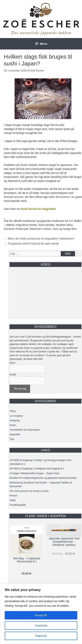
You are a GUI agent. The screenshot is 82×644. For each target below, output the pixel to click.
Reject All (41, 636)
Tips (12, 439)
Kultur (13, 425)
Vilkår (12, 500)
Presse (13, 496)
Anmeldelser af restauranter (25, 430)
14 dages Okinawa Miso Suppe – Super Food (34, 473)
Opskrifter (15, 434)
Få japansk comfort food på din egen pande (33, 244)
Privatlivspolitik (18, 505)
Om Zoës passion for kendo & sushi (29, 491)
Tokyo (13, 411)
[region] (41, 614)
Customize (41, 626)
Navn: (13, 363)
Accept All (41, 615)
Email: (13, 375)
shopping (14, 420)
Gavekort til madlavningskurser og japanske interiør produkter (43, 478)
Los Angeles (16, 416)
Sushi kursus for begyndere (38, 209)
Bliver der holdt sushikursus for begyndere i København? (41, 239)
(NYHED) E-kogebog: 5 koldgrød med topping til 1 (37, 468)
